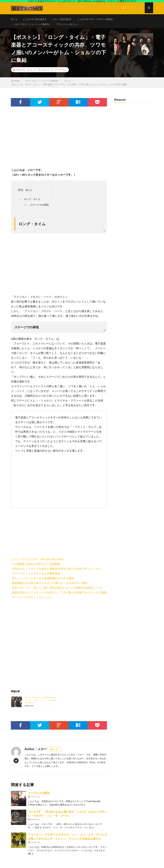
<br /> (21, 534)
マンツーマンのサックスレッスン (32, 600)
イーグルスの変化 (39, 795)
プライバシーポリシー (71, 26)
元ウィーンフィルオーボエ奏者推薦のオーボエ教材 (43, 581)
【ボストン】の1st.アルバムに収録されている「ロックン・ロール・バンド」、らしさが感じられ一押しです (41, 703)
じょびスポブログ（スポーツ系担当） (101, 19)
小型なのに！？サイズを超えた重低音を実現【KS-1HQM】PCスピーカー (56, 571)
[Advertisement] (59, 143)
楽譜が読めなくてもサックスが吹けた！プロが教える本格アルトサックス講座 (59, 595)
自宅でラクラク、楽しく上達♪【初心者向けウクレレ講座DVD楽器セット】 (57, 590)
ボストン (45, 72)
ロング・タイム (58, 72)
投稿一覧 (53, 752)
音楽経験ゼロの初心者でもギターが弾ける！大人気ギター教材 (50, 585)
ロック (33, 72)
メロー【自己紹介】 (65, 19)
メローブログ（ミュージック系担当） (34, 26)
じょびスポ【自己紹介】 (36, 19)
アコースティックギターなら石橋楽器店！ (37, 576)
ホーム (15, 19)
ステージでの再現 (36, 208)
